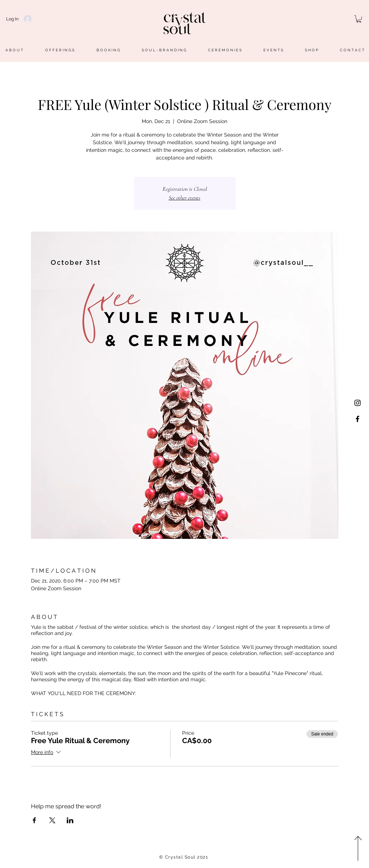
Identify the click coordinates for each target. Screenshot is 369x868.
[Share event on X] (52, 820)
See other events (184, 198)
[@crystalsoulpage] (358, 419)
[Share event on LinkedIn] (70, 820)
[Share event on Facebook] (34, 820)
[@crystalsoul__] (358, 403)
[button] (359, 19)
